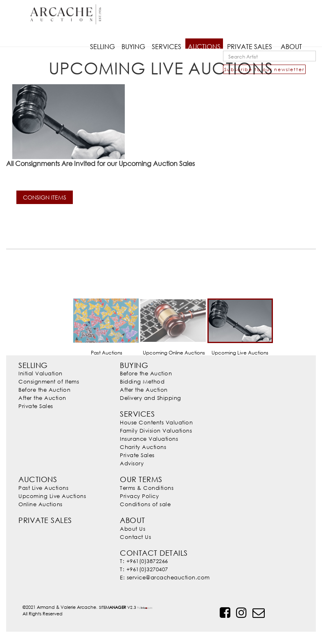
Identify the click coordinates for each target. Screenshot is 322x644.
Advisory (132, 463)
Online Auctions (41, 504)
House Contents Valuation (156, 422)
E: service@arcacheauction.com (165, 577)
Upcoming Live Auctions (52, 496)
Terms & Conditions (147, 488)
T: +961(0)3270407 (144, 569)
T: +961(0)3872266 (144, 561)
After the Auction (42, 398)
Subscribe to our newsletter (264, 69)
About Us (133, 529)
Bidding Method (142, 381)
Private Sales (36, 406)
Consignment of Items (49, 381)
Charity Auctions (143, 447)
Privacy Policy (139, 496)
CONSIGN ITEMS (45, 197)
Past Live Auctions (43, 488)
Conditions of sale (145, 504)
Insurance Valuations (149, 439)
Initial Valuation (41, 373)
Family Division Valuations (156, 431)
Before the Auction (44, 390)
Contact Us (135, 537)
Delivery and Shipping (151, 398)
